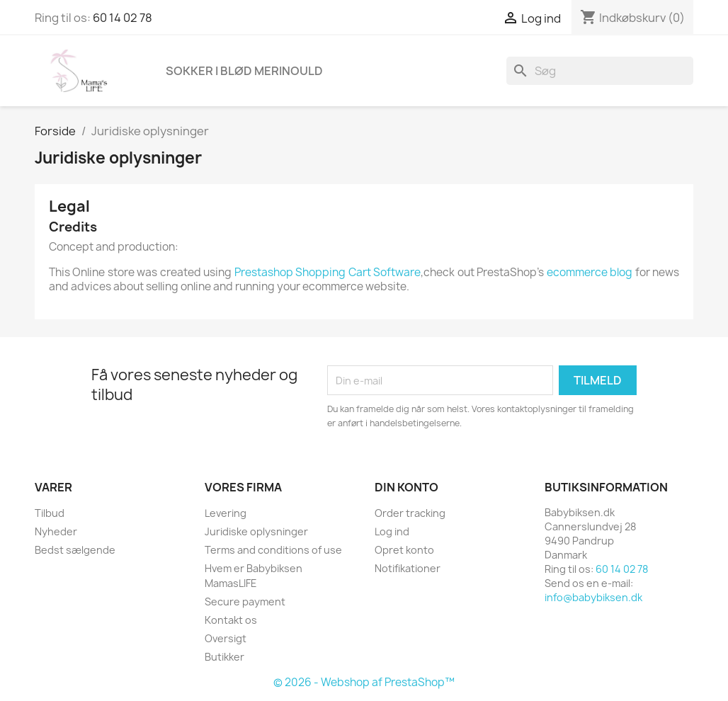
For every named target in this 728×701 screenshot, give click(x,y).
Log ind (392, 531)
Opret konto (404, 550)
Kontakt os (231, 620)
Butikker (224, 657)
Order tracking (410, 513)
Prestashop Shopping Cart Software (328, 272)
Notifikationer (408, 568)
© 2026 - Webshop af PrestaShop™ (364, 682)
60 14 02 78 (123, 18)
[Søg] (600, 71)
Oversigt (226, 638)
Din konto (406, 487)
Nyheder (56, 531)
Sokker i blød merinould (244, 71)
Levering (226, 513)
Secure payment (245, 602)
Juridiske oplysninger (256, 531)
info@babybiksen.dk (593, 597)
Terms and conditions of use (273, 550)
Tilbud (50, 513)
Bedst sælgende (75, 550)
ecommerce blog (590, 272)
